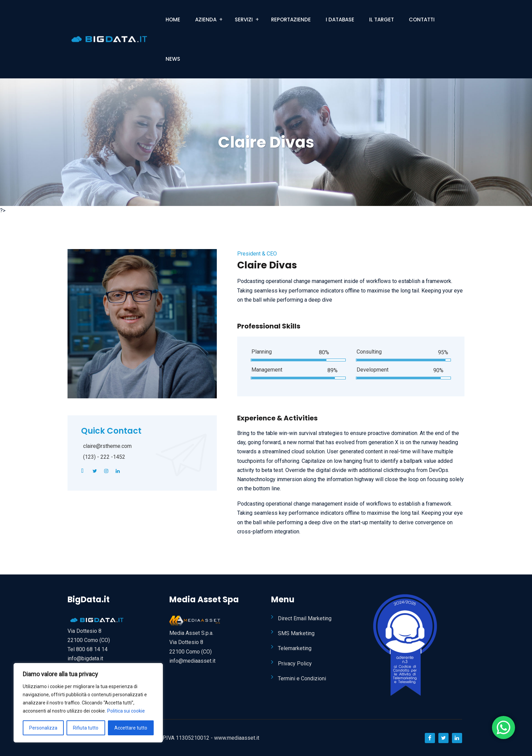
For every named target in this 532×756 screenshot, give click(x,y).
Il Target (382, 20)
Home (173, 20)
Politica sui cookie (126, 711)
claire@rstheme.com (107, 446)
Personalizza (43, 728)
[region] (88, 703)
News (173, 59)
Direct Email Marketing (305, 618)
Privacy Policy (295, 664)
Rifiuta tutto (86, 728)
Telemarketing (295, 648)
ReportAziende (291, 20)
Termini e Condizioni (302, 678)
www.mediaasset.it (237, 738)
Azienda (206, 20)
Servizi (244, 20)
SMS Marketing (296, 633)
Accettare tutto (131, 728)
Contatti (422, 20)
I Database (340, 20)
